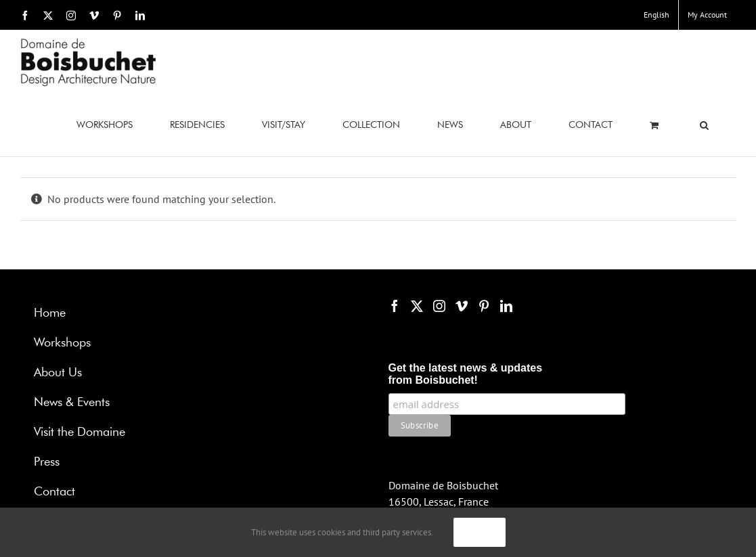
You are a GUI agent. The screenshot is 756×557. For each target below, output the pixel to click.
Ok (480, 532)
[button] (704, 125)
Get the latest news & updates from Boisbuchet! (466, 374)
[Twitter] (417, 306)
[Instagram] (439, 306)
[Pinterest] (484, 306)
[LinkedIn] (506, 306)
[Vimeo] (462, 306)
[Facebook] (395, 306)
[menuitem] (657, 15)
